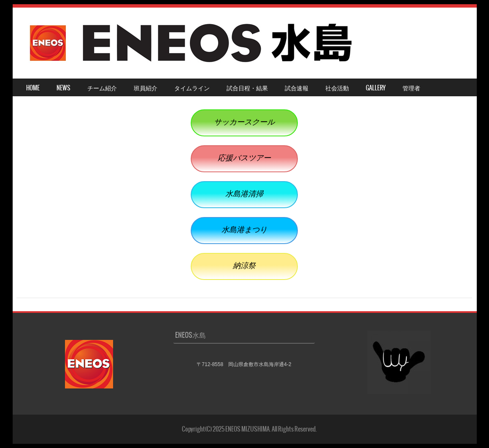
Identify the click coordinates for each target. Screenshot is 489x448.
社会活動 (337, 88)
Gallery (376, 88)
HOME (33, 88)
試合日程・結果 (247, 88)
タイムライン (192, 88)
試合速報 (297, 88)
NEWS (63, 88)
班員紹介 (146, 88)
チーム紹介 (102, 88)
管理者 (411, 88)
